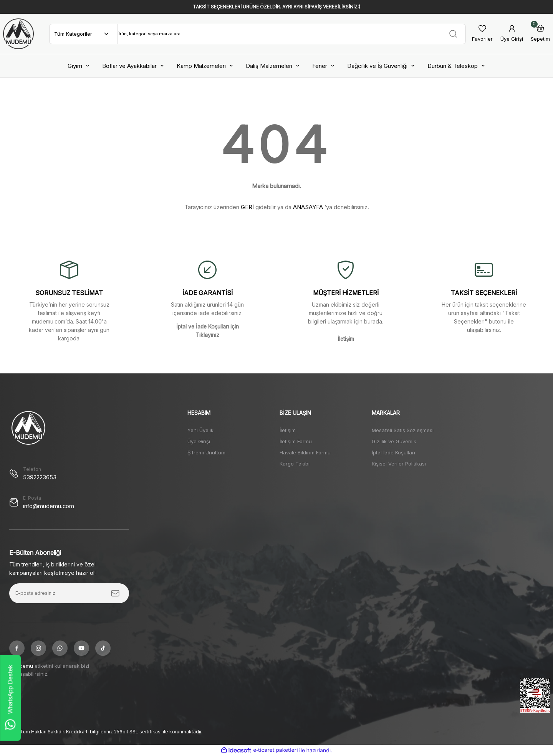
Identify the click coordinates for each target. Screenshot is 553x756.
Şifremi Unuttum (206, 452)
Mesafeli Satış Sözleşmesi (403, 430)
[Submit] (115, 593)
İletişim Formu (296, 441)
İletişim (288, 430)
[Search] (292, 34)
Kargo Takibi (295, 464)
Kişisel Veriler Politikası (399, 464)
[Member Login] (512, 34)
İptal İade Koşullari (393, 452)
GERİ (247, 207)
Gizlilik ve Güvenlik (394, 441)
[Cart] (540, 34)
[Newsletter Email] (69, 593)
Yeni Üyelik (200, 430)
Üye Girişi (199, 441)
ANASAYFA (308, 207)
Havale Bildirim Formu (305, 452)
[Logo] (18, 34)
